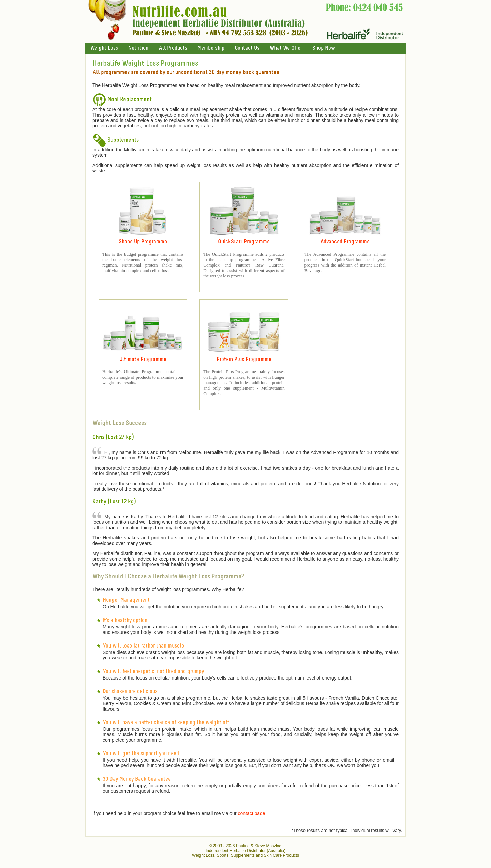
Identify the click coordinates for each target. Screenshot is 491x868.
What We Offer (286, 48)
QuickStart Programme (244, 242)
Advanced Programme (345, 242)
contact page (251, 813)
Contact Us (247, 48)
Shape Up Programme (143, 242)
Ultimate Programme (143, 359)
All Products (173, 48)
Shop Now (324, 48)
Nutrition (138, 48)
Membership (211, 48)
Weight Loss (104, 48)
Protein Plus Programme (244, 359)
